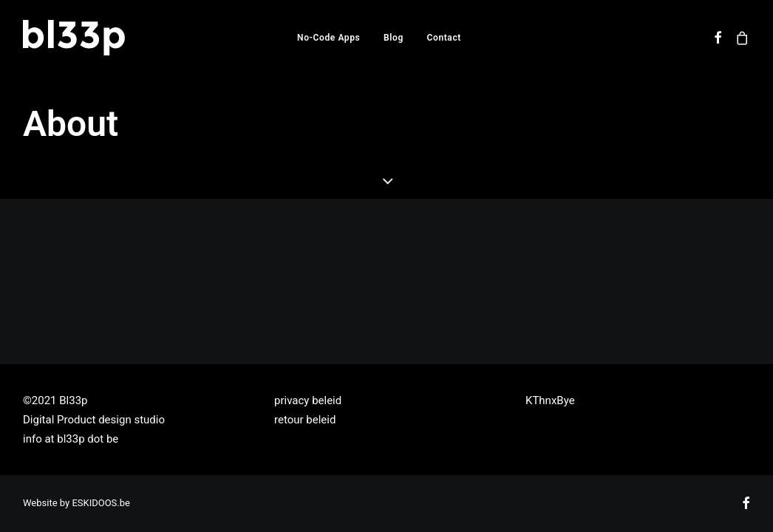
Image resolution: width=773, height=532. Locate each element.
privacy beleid (308, 400)
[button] (719, 38)
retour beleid (305, 420)
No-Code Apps (328, 38)
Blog (394, 38)
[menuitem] (328, 38)
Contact (444, 38)
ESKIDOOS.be (101, 503)
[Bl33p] (74, 38)
